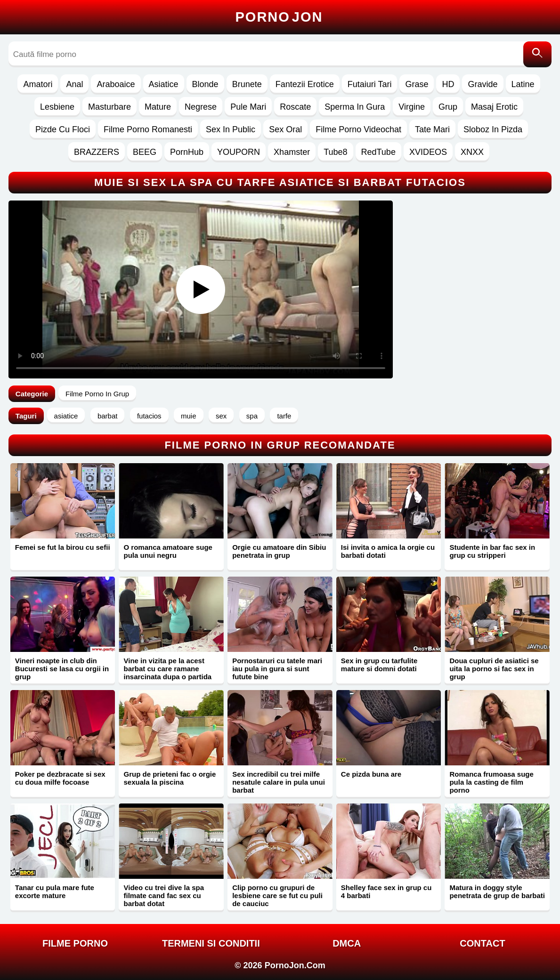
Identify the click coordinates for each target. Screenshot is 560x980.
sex (221, 416)
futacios (149, 416)
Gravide (483, 84)
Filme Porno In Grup (97, 394)
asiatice (66, 416)
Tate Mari (432, 129)
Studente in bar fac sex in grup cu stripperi (492, 551)
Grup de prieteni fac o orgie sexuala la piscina (170, 778)
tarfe (284, 416)
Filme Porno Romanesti (148, 129)
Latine (523, 84)
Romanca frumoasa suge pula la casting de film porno (491, 782)
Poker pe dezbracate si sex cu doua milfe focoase (60, 778)
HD (448, 84)
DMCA (347, 943)
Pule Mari (248, 107)
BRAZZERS (97, 152)
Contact (482, 943)
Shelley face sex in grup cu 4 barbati (386, 892)
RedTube (378, 152)
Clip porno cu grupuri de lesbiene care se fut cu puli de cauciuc (277, 896)
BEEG (145, 152)
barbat (108, 416)
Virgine (412, 107)
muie (189, 416)
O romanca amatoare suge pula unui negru (168, 551)
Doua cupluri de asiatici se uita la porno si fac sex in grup (494, 669)
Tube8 (335, 152)
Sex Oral (285, 129)
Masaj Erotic (494, 107)
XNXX (472, 152)
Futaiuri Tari (370, 84)
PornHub (187, 152)
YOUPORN (239, 152)
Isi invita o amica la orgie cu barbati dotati (388, 551)
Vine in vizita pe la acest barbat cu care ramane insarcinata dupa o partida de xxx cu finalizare (167, 673)
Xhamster (292, 152)
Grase (417, 84)
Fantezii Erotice (305, 84)
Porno (279, 17)
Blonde (205, 84)
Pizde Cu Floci (63, 129)
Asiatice (164, 84)
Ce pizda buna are (371, 774)
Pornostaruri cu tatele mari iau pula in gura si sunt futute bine (277, 669)
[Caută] (537, 54)
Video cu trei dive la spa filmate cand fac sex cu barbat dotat (164, 896)
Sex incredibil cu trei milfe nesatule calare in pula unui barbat (279, 782)
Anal (74, 84)
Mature (158, 107)
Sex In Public (231, 129)
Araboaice (116, 84)
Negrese (201, 107)
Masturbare (110, 107)
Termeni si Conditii (211, 943)
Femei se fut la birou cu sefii (63, 547)
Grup (448, 107)
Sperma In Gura (355, 107)
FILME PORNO (75, 943)
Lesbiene (57, 107)
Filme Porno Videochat (358, 129)
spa (252, 416)
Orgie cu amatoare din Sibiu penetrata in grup (279, 551)
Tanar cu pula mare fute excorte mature (55, 892)
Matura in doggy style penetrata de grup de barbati (497, 892)
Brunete (247, 84)
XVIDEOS (428, 152)
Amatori (38, 84)
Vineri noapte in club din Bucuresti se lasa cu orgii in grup (62, 669)
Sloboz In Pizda (493, 129)
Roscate (295, 107)
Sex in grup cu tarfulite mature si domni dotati (379, 665)
